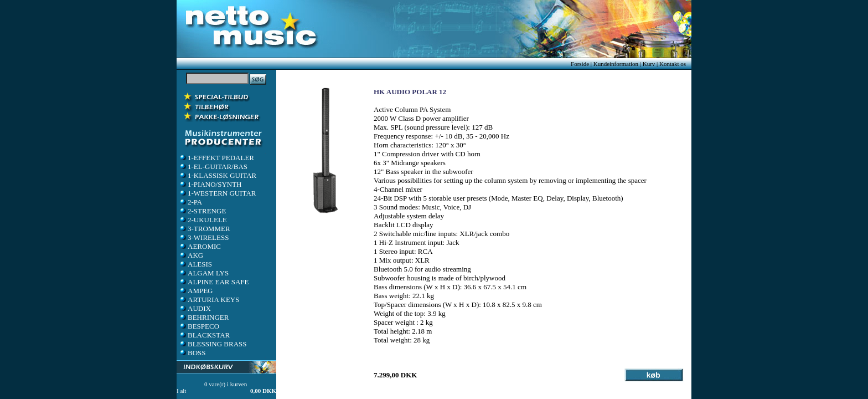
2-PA (190, 202)
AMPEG (196, 291)
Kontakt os (673, 64)
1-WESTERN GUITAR (218, 193)
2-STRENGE (202, 211)
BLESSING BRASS (213, 344)
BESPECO (199, 326)
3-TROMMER (205, 229)
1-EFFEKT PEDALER (216, 158)
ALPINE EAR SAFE (214, 282)
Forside (580, 64)
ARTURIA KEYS (209, 300)
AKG (191, 255)
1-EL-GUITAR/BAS (213, 167)
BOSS (192, 353)
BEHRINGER (204, 317)
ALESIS (195, 264)
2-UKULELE (203, 220)
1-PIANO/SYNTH (210, 184)
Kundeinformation (616, 64)
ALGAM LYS (204, 273)
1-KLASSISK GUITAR (218, 175)
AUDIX (195, 308)
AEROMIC (200, 246)
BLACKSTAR (204, 335)
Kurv (649, 64)
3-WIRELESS (204, 237)
